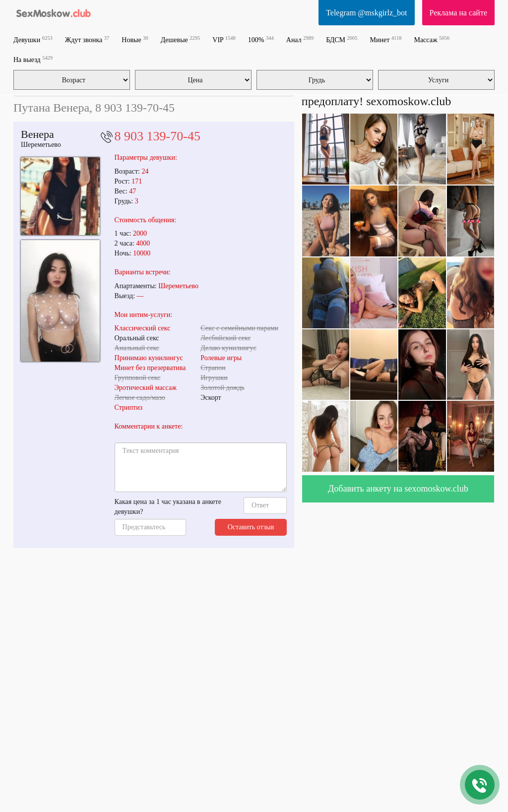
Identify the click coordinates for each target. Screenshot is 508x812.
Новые (135, 39)
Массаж (432, 39)
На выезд (33, 59)
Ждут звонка (87, 39)
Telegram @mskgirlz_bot (366, 13)
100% (261, 39)
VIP (224, 39)
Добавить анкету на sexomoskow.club (398, 489)
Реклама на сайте (458, 13)
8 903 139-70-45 (158, 136)
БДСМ (342, 39)
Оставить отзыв (251, 527)
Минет (386, 39)
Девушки (33, 39)
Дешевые (181, 39)
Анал (300, 39)
